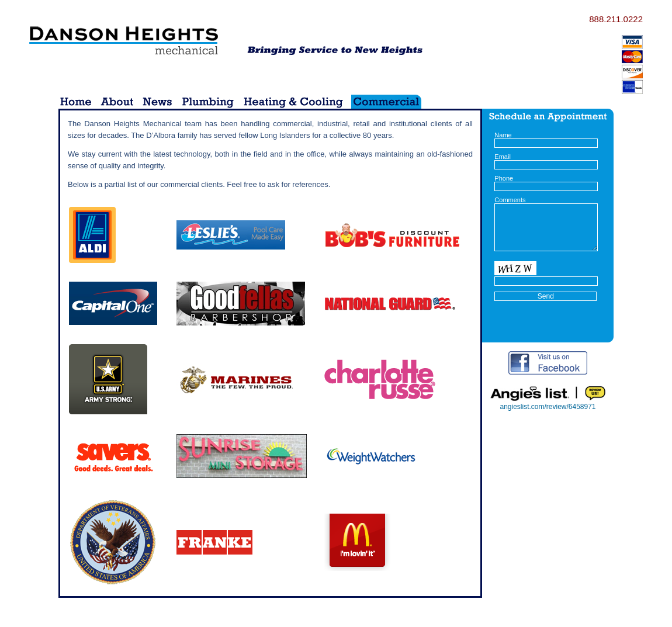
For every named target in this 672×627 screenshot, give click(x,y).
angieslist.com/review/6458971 (548, 407)
